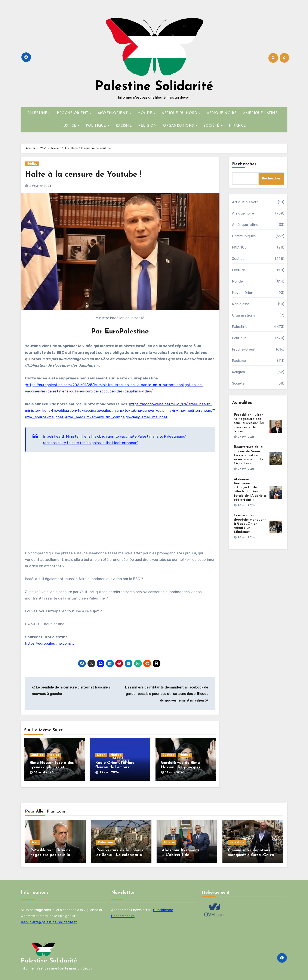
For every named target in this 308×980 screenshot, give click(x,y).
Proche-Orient (244, 349)
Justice (37, 755)
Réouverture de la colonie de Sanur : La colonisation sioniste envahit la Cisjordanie (248, 455)
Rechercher (244, 164)
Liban (101, 755)
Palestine (240, 327)
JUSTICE (70, 126)
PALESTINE (38, 113)
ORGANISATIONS (179, 126)
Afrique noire (243, 213)
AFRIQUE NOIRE (222, 113)
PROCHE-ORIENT (73, 113)
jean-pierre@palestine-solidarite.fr (49, 921)
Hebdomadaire (123, 914)
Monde (238, 281)
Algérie (169, 841)
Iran (35, 841)
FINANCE (237, 126)
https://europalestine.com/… (50, 643)
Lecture (238, 270)
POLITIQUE (96, 126)
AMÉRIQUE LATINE (261, 113)
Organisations (244, 315)
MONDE (145, 113)
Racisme (239, 361)
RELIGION (147, 126)
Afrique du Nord (245, 202)
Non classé (241, 304)
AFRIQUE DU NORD (180, 113)
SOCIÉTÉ (212, 126)
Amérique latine (245, 225)
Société (238, 383)
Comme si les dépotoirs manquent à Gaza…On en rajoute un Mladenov (250, 524)
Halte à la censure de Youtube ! (86, 175)
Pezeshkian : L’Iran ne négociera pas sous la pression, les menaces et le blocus (249, 423)
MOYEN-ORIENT (113, 113)
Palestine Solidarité (154, 87)
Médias (32, 164)
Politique (239, 338)
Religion (239, 372)
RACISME (124, 126)
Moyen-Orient (243, 293)
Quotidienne (163, 908)
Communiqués (244, 236)
